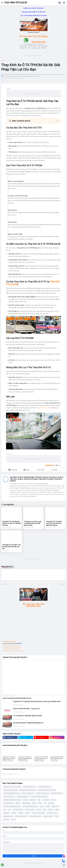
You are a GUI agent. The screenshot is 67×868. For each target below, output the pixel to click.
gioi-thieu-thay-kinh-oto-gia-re (12, 806)
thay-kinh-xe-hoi (48, 816)
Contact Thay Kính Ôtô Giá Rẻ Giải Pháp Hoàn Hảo (17, 698)
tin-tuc (57, 816)
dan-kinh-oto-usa (8, 803)
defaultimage (26, 803)
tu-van (13, 819)
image (48, 806)
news (44, 810)
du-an (40, 803)
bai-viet (26, 800)
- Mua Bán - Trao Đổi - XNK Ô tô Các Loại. (13, 651)
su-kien (27, 813)
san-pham (6, 813)
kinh (5, 810)
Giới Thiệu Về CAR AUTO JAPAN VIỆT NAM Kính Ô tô (28, 723)
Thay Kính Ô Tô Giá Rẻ (44, 408)
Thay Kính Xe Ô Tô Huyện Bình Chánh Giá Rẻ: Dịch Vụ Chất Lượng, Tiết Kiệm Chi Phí (37, 702)
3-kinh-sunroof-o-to (9, 797)
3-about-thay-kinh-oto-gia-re (28, 790)
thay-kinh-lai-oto (8, 816)
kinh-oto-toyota (30, 810)
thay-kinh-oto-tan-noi (21, 816)
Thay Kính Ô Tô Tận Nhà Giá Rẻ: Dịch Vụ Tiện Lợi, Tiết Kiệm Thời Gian (12, 523)
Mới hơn (5, 584)
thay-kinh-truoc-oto (35, 816)
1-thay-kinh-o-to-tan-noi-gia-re (12, 787)
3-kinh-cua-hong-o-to (42, 793)
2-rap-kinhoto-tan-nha (45, 787)
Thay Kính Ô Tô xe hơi (38, 813)
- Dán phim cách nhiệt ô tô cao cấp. (11, 647)
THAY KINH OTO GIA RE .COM (9, 642)
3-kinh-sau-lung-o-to (57, 793)
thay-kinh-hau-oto (52, 813)
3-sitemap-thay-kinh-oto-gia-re (12, 800)
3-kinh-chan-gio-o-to (28, 793)
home (42, 806)
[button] (3, 3)
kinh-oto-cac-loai (18, 810)
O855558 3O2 (39, 42)
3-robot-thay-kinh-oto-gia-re (40, 797)
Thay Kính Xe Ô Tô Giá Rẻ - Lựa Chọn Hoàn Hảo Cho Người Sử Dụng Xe (54, 523)
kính (10, 810)
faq (45, 803)
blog (39, 800)
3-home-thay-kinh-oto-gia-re (12, 793)
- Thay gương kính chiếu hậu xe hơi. (12, 649)
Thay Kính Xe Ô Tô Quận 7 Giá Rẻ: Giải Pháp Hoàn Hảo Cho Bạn (11, 547)
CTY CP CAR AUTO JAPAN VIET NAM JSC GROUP (27, 716)
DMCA (34, 803)
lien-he (39, 810)
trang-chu (6, 819)
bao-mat (33, 800)
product (51, 810)
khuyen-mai (55, 806)
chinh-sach (46, 800)
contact (53, 800)
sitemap (21, 813)
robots (57, 810)
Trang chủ (4, 60)
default (18, 803)
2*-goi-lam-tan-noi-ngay (10, 790)
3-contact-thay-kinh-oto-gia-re (47, 790)
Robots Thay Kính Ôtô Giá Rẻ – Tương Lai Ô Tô (26, 709)
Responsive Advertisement (34, 56)
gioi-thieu (51, 803)
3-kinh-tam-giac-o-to (23, 797)
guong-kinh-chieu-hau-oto (30, 806)
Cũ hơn (62, 584)
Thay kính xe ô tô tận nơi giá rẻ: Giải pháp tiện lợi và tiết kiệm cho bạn (33, 523)
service (14, 813)
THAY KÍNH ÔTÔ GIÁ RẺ (16, 3)
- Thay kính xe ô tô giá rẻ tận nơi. (11, 645)
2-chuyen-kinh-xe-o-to (29, 787)
